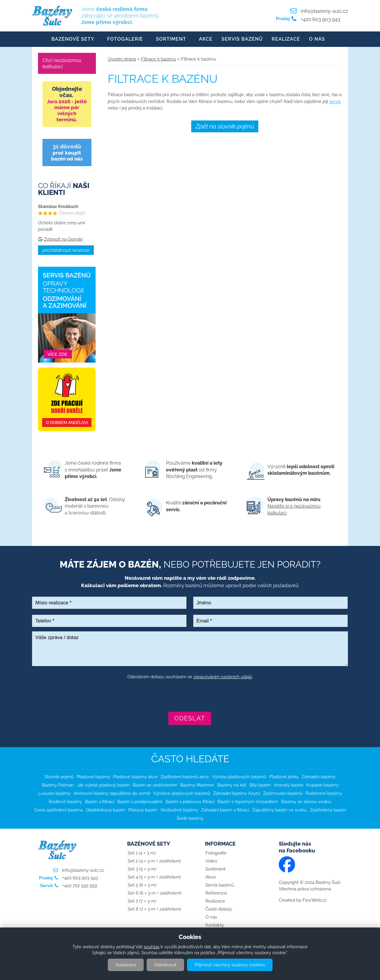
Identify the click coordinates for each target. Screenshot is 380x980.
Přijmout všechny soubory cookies (230, 965)
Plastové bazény (93, 777)
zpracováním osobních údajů (223, 677)
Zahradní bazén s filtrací (225, 810)
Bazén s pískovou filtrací (190, 802)
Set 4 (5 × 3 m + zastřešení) (154, 877)
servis (335, 102)
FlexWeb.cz (315, 900)
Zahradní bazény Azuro (237, 794)
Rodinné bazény (65, 802)
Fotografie (216, 853)
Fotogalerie (125, 39)
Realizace (286, 39)
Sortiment (171, 39)
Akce (206, 39)
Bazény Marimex (197, 785)
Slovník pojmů (59, 777)
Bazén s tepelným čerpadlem (248, 802)
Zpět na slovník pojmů (225, 127)
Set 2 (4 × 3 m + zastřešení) (154, 861)
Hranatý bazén (289, 785)
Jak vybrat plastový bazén (103, 785)
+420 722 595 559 (79, 886)
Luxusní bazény (54, 794)
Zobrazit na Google (63, 239)
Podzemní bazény (324, 794)
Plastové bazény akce (135, 777)
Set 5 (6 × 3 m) (142, 885)
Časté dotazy (219, 909)
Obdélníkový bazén (106, 810)
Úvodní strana (122, 59)
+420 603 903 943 (320, 19)
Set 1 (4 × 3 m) (142, 853)
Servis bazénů (242, 39)
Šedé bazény (190, 819)
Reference (216, 893)
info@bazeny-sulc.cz (324, 11)
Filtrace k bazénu (159, 59)
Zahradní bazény (319, 777)
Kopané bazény (322, 785)
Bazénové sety (73, 39)
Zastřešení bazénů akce (185, 777)
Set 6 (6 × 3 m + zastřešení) (155, 893)
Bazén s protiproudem (140, 802)
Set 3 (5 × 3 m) (142, 869)
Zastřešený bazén (328, 810)
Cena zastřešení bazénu (58, 810)
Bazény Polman (58, 785)
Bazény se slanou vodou (306, 802)
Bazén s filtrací (100, 802)
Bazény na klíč (232, 785)
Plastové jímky (284, 777)
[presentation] (190, 697)
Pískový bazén (143, 810)
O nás (317, 39)
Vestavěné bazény (179, 810)
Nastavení (126, 965)
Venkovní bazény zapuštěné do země (112, 794)
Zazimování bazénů (283, 794)
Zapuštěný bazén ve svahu (280, 810)
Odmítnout (165, 965)
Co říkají (64, 189)
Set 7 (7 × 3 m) (142, 901)
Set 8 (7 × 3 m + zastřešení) (154, 909)
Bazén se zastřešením (155, 785)
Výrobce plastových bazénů (182, 794)
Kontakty (215, 925)
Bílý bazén (260, 785)
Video (211, 861)
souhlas (152, 947)
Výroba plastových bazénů (239, 777)
